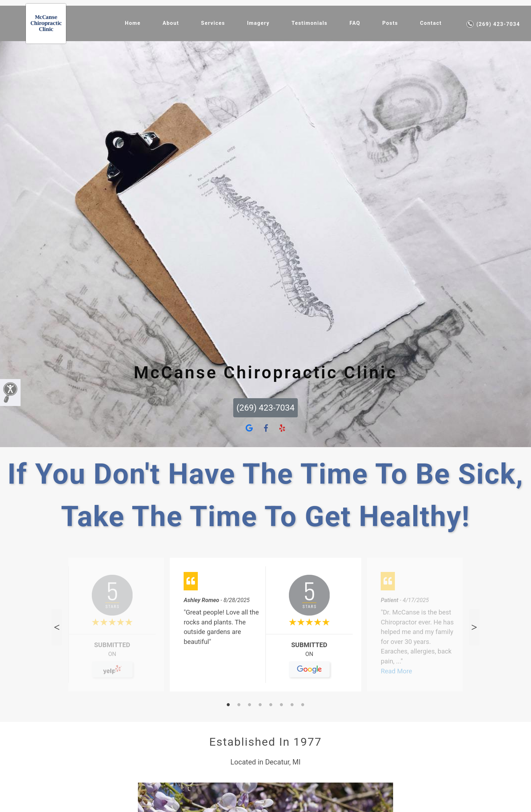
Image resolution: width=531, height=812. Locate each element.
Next (474, 627)
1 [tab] (228, 705)
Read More (396, 671)
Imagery (258, 23)
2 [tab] (239, 705)
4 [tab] (260, 705)
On (112, 657)
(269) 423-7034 (493, 24)
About (171, 23)
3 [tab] (250, 705)
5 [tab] (271, 705)
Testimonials (309, 23)
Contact (431, 23)
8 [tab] (303, 705)
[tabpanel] (265, 627)
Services (213, 23)
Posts (390, 23)
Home (133, 23)
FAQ (355, 23)
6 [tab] (281, 705)
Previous (57, 627)
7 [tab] (292, 705)
